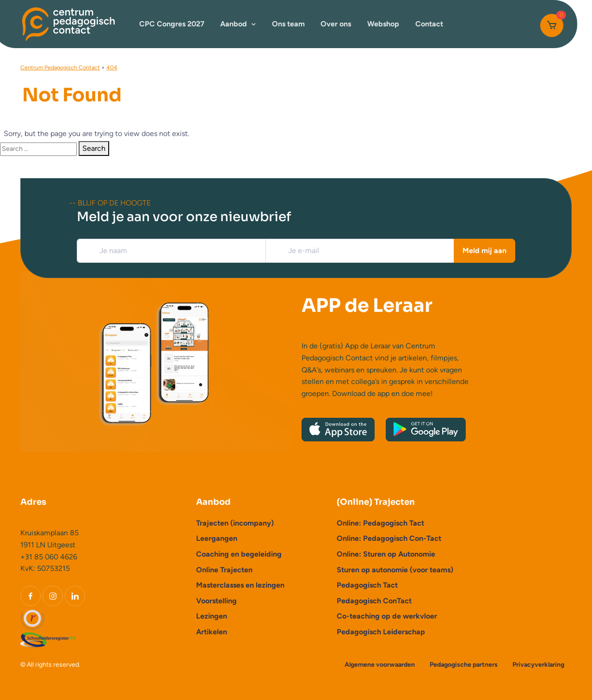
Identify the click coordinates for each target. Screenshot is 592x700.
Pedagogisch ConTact (374, 601)
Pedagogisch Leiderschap (381, 632)
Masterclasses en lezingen (240, 585)
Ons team (288, 24)
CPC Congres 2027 (172, 24)
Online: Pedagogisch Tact (380, 523)
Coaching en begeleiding (239, 554)
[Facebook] (31, 596)
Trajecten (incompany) (235, 523)
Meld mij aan (484, 251)
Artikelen (212, 632)
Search (94, 148)
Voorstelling (216, 601)
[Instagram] (53, 596)
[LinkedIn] (75, 596)
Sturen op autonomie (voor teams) (395, 570)
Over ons (336, 24)
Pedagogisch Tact (367, 585)
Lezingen (212, 616)
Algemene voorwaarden (380, 665)
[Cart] (552, 25)
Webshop (383, 24)
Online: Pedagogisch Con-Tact (389, 538)
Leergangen (217, 538)
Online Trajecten (224, 570)
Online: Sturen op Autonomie (386, 554)
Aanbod (234, 24)
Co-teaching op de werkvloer (387, 616)
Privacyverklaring (538, 665)
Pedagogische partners (464, 665)
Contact (429, 24)
